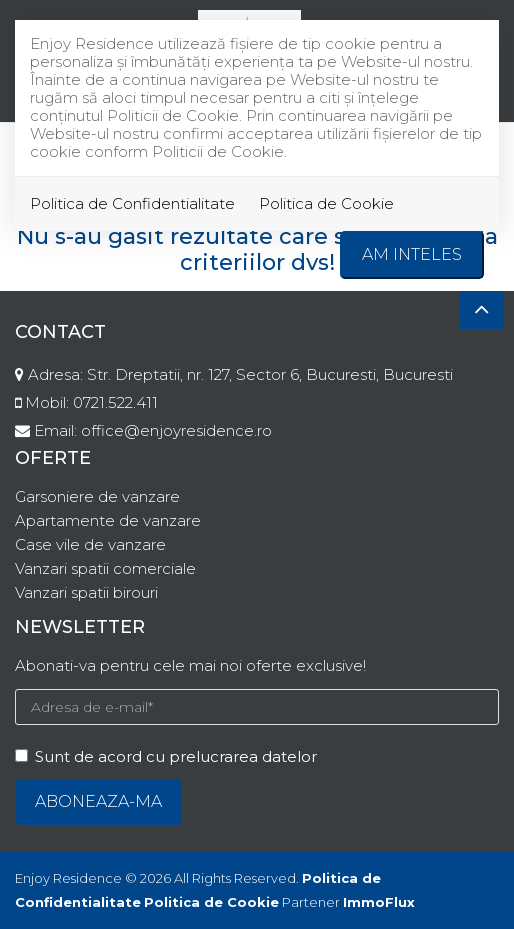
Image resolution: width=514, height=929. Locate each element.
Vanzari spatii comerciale (105, 568)
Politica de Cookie (326, 203)
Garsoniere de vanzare (97, 496)
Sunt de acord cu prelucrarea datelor (166, 756)
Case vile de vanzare (90, 544)
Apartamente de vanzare (108, 520)
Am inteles (412, 254)
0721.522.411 (115, 402)
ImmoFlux (379, 902)
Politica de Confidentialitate (132, 203)
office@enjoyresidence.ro (176, 430)
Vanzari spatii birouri (86, 592)
